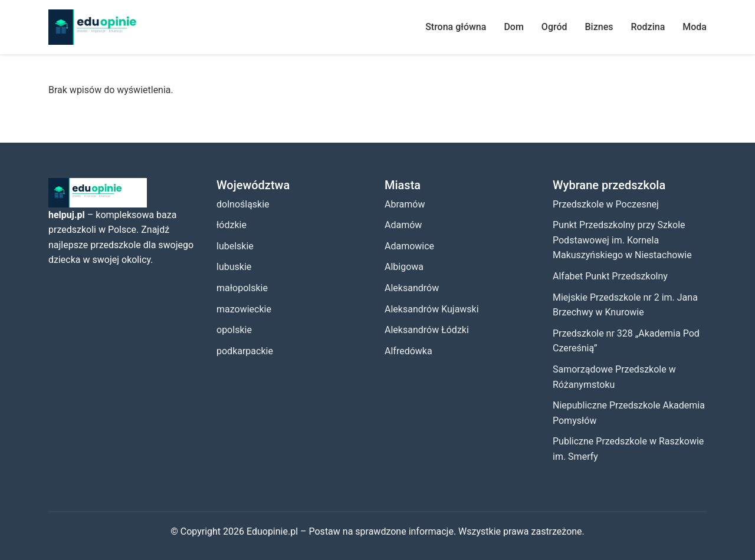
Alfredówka (408, 351)
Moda (695, 27)
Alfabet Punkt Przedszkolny (610, 276)
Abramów (405, 204)
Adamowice (409, 246)
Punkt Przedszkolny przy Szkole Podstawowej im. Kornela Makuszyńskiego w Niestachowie (622, 240)
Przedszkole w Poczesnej (606, 204)
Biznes (599, 27)
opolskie (234, 330)
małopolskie (242, 288)
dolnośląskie (243, 204)
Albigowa (404, 267)
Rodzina (648, 27)
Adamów (403, 225)
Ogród (554, 27)
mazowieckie (244, 309)
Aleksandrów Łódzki (427, 330)
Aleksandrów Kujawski (432, 309)
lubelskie (235, 246)
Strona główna (456, 27)
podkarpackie (245, 351)
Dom (513, 27)
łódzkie (232, 225)
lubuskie (234, 267)
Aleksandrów (412, 288)
